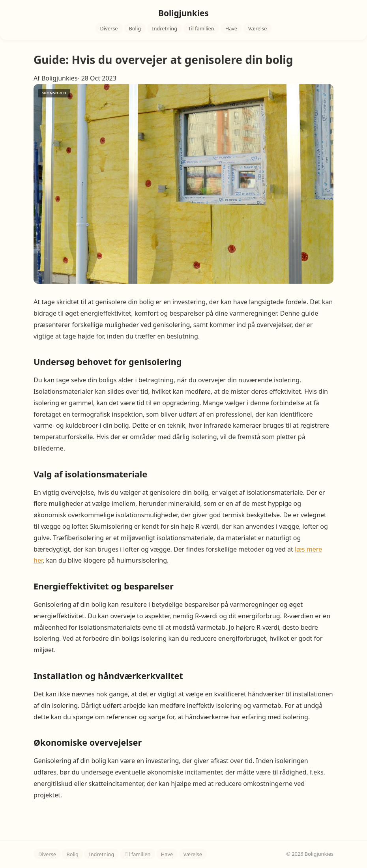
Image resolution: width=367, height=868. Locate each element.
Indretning (165, 28)
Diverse (109, 28)
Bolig (135, 28)
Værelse (257, 28)
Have (231, 28)
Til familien (201, 28)
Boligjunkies (183, 13)
